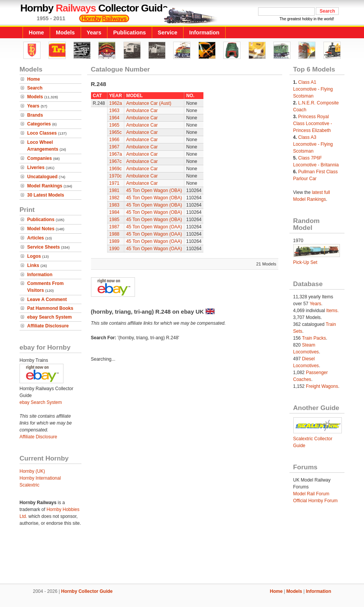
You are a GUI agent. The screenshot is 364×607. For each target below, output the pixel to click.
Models (65, 33)
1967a (116, 154)
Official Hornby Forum (315, 501)
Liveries (36, 168)
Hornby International (40, 478)
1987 (115, 227)
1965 (115, 125)
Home (36, 33)
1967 (115, 147)
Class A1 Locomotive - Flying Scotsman (313, 89)
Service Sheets (43, 247)
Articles (36, 238)
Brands (35, 115)
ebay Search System (50, 317)
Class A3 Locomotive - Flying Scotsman (313, 144)
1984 (115, 212)
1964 (115, 118)
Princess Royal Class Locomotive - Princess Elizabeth (313, 124)
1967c (116, 161)
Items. (332, 311)
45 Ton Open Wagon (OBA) (154, 190)
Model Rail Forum (311, 494)
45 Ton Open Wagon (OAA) (154, 227)
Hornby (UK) (32, 471)
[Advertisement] (182, 558)
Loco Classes (42, 133)
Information (204, 33)
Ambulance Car (142, 111)
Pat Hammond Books (50, 308)
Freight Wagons (322, 386)
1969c (116, 169)
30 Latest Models (46, 195)
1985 (115, 220)
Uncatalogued (42, 177)
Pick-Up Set (305, 262)
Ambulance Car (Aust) (149, 103)
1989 (115, 241)
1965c (116, 132)
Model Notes (41, 229)
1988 (115, 234)
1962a (116, 103)
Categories (39, 124)
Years (94, 33)
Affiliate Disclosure (48, 326)
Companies (40, 158)
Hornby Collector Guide (87, 591)
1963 (115, 111)
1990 (115, 249)
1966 (115, 140)
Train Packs (314, 338)
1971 (115, 183)
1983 (115, 205)
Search (35, 88)
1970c (116, 176)
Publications (130, 33)
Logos (34, 256)
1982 (115, 198)
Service (168, 33)
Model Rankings (45, 186)
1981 (115, 190)
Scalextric (29, 485)
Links (33, 265)
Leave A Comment (47, 299)
